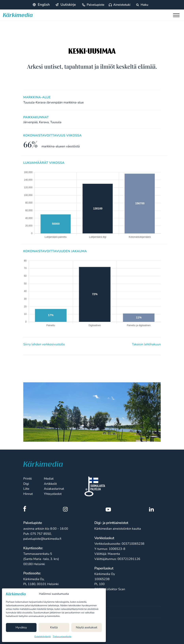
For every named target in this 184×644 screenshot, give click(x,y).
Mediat (49, 479)
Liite (26, 489)
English (44, 5)
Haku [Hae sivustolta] (142, 5)
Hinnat (28, 494)
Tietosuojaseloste (62, 637)
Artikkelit (50, 484)
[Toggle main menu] (177, 16)
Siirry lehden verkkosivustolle (44, 344)
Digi (26, 484)
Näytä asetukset (87, 628)
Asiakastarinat (54, 489)
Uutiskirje (68, 5)
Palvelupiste (95, 5)
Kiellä (54, 628)
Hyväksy (21, 628)
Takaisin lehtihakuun (146, 344)
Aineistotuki (122, 5)
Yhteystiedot (53, 494)
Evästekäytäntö (43, 637)
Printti (28, 479)
